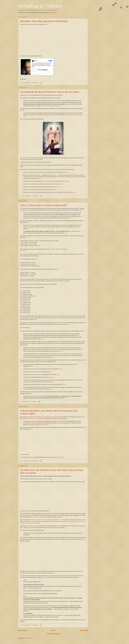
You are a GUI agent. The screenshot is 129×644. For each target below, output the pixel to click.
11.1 (28, 228)
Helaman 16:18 (56, 187)
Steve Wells (28, 83)
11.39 (51, 389)
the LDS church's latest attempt (40, 517)
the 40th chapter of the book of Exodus (32, 419)
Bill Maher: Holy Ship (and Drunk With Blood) (44, 21)
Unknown (27, 402)
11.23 (31, 366)
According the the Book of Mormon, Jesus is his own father (50, 92)
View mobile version (53, 634)
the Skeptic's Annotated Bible (50, 417)
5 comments (35, 83)
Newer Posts (23, 630)
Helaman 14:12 (59, 184)
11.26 (60, 369)
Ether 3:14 (54, 190)
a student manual (44, 577)
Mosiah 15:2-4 (39, 178)
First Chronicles (60, 457)
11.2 (70, 218)
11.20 (42, 339)
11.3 (66, 233)
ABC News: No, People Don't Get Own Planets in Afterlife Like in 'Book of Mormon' (49, 520)
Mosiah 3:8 (66, 172)
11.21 (62, 351)
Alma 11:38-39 (65, 181)
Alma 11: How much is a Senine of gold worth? (44, 205)
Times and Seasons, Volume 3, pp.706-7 (52, 106)
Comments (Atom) (29, 638)
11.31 (52, 377)
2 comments (35, 461)
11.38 (64, 384)
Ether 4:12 (73, 192)
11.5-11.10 (23, 251)
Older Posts (84, 630)
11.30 (59, 375)
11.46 (66, 398)
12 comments (35, 196)
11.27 (51, 372)
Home (53, 630)
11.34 (53, 382)
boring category (38, 417)
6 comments (34, 402)
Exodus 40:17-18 (44, 425)
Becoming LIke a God (31, 526)
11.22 (52, 357)
